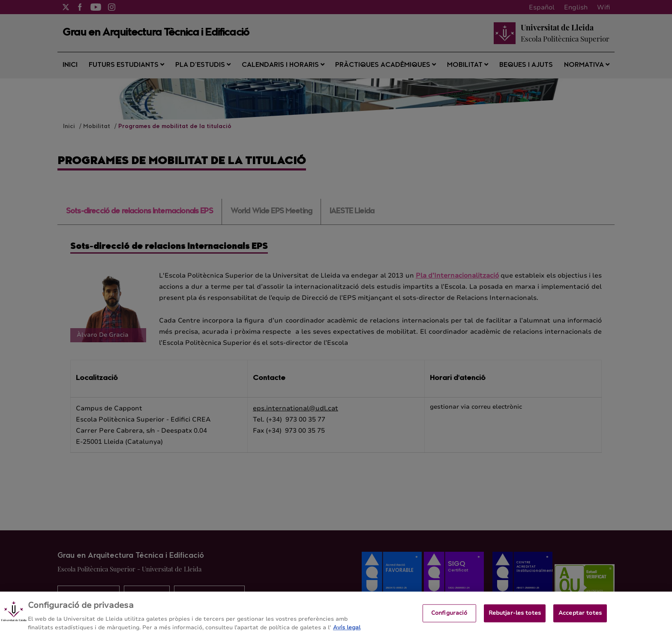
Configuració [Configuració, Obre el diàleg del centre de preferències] (449, 617)
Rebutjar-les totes (515, 617)
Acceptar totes (580, 617)
